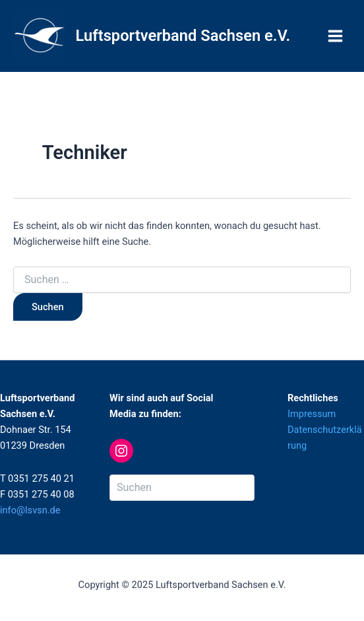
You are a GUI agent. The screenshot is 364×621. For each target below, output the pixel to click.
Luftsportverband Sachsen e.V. (183, 36)
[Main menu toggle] (335, 36)
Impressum (312, 414)
